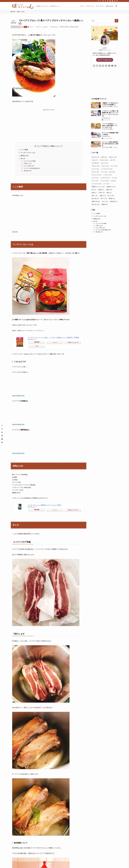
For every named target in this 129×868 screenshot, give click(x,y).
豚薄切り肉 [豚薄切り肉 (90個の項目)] (96, 201)
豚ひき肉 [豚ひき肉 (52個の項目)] (95, 199)
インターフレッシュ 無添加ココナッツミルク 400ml (44, 505)
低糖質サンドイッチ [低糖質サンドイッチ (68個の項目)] (98, 187)
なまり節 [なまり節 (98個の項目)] (95, 163)
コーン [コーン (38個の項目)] (104, 172)
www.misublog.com (18, 396)
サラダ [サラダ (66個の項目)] (112, 172)
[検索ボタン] (116, 6)
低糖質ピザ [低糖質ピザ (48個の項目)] (111, 187)
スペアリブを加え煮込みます (32, 168)
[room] (108, 1)
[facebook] (98, 1)
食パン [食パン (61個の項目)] (105, 201)
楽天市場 (37, 342)
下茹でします (28, 163)
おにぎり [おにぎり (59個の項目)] (95, 157)
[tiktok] (105, 1)
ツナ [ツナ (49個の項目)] (114, 178)
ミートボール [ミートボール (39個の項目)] (96, 184)
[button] (2, 426)
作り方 (23, 159)
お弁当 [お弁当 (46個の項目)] (104, 157)
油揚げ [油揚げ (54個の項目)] (103, 196)
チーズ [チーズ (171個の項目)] (95, 178)
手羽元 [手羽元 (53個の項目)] (102, 193)
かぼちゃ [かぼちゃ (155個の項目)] (113, 157)
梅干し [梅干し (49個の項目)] (95, 196)
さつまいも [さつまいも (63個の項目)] (104, 160)
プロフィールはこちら (105, 60)
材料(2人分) (25, 156)
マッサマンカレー (54, 27)
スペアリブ (38, 27)
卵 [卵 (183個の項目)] (94, 190)
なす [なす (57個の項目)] (113, 160)
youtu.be (15, 232)
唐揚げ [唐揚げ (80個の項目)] (109, 190)
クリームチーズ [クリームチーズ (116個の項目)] (107, 169)
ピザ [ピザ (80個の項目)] (113, 181)
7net (37, 346)
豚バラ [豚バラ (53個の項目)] (104, 199)
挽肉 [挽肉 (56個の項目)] (109, 193)
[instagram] (103, 1)
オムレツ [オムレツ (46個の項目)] (105, 166)
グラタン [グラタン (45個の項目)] (95, 172)
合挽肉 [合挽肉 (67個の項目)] (101, 190)
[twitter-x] (101, 1)
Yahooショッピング (73, 342)
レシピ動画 (24, 150)
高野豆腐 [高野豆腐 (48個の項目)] (114, 201)
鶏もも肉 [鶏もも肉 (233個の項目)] (96, 204)
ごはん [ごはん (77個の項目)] (95, 160)
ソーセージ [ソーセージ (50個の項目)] (107, 175)
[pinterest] (110, 1)
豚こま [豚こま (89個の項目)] (111, 196)
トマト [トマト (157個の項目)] (95, 181)
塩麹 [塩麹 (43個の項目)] (94, 193)
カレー (32, 27)
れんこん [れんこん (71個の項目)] (105, 163)
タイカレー (45, 27)
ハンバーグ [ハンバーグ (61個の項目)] (105, 181)
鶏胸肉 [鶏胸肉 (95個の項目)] (105, 204)
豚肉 (26, 27)
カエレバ (34, 339)
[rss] (117, 1)
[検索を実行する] (116, 21)
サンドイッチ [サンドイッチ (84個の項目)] (96, 175)
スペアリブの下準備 (30, 161)
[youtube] (112, 1)
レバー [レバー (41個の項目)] (106, 184)
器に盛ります (28, 171)
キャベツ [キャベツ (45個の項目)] (95, 169)
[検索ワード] (105, 21)
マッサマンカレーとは (28, 153)
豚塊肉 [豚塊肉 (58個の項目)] (112, 199)
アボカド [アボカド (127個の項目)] (96, 166)
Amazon (55, 342)
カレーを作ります (29, 166)
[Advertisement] (49, 124)
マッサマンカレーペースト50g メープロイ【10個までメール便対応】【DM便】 (54, 337)
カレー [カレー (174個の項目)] (114, 166)
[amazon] (115, 1)
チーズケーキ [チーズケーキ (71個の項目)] (105, 178)
